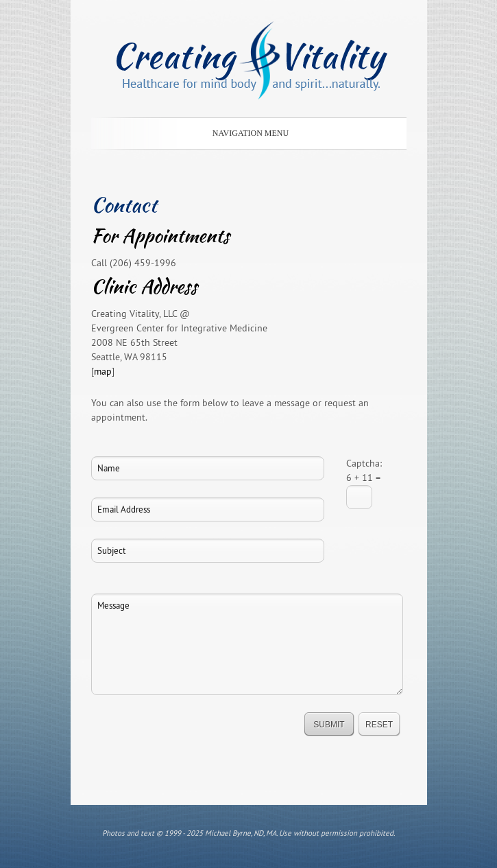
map (103, 371)
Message (247, 644)
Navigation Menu (246, 133)
